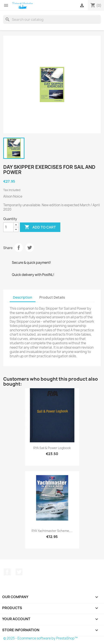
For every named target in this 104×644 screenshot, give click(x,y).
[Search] (52, 19)
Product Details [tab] (52, 297)
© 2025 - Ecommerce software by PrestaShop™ (40, 638)
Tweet (30, 248)
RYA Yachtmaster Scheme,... (52, 531)
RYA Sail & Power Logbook (52, 448)
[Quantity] (8, 227)
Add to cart (40, 227)
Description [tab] (23, 297)
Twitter (19, 572)
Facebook (7, 572)
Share (19, 248)
